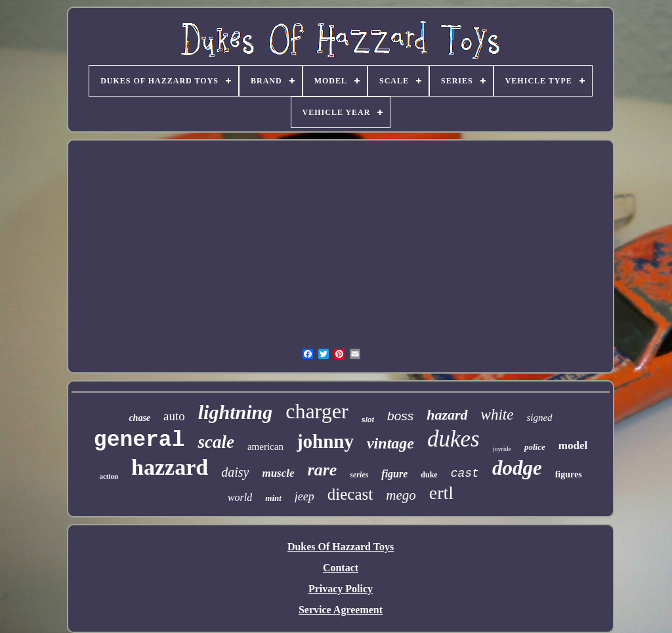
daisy (235, 472)
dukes (453, 439)
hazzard (170, 467)
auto (174, 416)
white (497, 415)
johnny (325, 441)
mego (401, 495)
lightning (235, 412)
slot (368, 420)
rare (323, 470)
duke (429, 475)
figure (394, 474)
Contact (341, 568)
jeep (304, 496)
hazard (447, 415)
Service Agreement (341, 610)
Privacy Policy (341, 589)
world (240, 497)
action (109, 476)
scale (216, 442)
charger (317, 411)
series (359, 475)
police (535, 447)
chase (139, 418)
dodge (517, 468)
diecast (350, 494)
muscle (278, 473)
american (265, 447)
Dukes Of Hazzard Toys (341, 547)
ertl (441, 493)
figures (569, 474)
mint (273, 498)
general (139, 440)
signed (539, 418)
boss (400, 416)
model (573, 446)
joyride (502, 449)
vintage (390, 443)
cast (465, 473)
